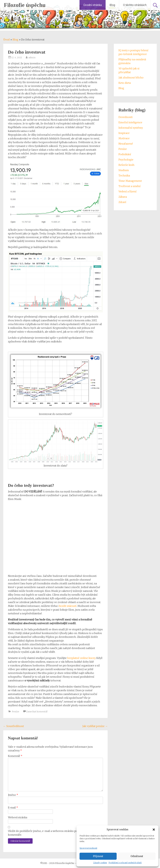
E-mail (13, 808)
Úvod (6, 40)
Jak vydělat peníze (95, 726)
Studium (124, 170)
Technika (124, 176)
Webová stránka (18, 817)
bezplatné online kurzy (81, 658)
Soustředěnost (14, 726)
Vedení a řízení (127, 191)
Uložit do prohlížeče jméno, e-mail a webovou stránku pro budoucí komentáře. (48, 833)
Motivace (124, 138)
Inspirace (124, 133)
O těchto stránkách (135, 5)
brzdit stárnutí (68, 606)
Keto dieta (125, 83)
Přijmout (98, 856)
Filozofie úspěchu (25, 5)
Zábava (123, 197)
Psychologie (126, 160)
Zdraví (122, 202)
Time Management (130, 181)
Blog (112, 5)
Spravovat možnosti (88, 848)
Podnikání (125, 154)
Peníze (16, 712)
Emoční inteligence (130, 122)
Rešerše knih (126, 165)
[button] (154, 830)
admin (32, 58)
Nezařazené (126, 144)
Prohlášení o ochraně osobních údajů (125, 863)
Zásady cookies (100, 863)
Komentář (15, 756)
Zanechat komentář (37, 712)
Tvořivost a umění (130, 186)
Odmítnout (137, 856)
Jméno (13, 795)
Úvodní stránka (93, 5)
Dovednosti (126, 117)
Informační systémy (131, 128)
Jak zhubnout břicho (131, 78)
